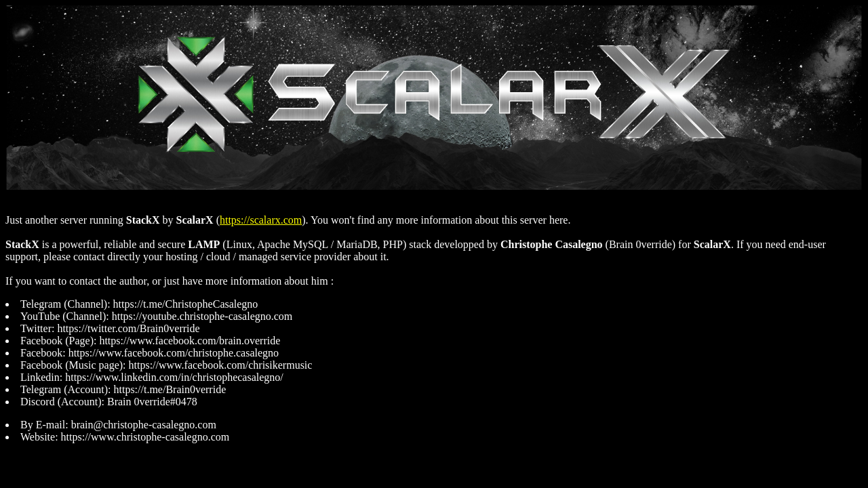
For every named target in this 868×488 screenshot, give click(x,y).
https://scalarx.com (261, 220)
